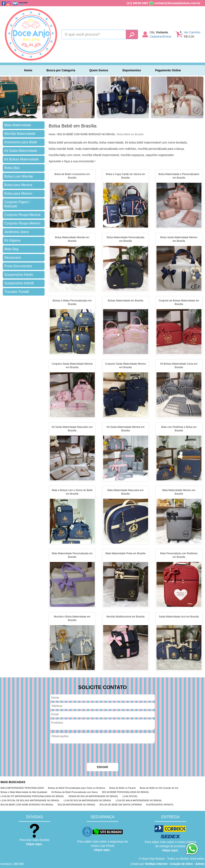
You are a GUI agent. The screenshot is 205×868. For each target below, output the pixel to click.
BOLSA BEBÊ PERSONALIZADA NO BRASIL (126, 792)
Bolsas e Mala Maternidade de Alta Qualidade (24, 792)
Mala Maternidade (18, 125)
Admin (200, 864)
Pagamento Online (168, 70)
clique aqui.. (35, 844)
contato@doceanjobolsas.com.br (177, 3)
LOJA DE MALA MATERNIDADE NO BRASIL (139, 800)
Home (28, 70)
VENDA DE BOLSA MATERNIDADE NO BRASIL (93, 796)
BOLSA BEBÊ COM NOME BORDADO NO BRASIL (86, 134)
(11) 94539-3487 (138, 3)
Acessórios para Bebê (21, 142)
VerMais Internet (156, 864)
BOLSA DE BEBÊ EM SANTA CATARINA (121, 805)
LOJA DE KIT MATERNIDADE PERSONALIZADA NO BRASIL (32, 796)
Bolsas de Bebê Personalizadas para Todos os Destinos (77, 788)
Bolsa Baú (12, 168)
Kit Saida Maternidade (21, 151)
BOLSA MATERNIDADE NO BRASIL (77, 805)
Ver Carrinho (192, 32)
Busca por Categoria (61, 70)
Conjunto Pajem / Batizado (17, 204)
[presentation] (82, 754)
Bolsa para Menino (18, 193)
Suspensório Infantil (19, 283)
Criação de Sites (181, 864)
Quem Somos (99, 70)
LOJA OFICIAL (130, 796)
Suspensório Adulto (19, 275)
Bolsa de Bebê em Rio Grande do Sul (159, 788)
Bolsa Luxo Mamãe (19, 176)
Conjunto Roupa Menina (22, 215)
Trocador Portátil (17, 292)
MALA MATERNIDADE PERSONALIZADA (22, 788)
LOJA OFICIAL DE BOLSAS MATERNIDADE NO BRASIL (30, 800)
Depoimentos (132, 70)
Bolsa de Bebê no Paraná (122, 788)
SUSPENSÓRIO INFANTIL (160, 805)
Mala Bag (12, 249)
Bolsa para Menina (18, 185)
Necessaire (13, 258)
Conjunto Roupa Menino (22, 223)
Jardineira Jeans (17, 232)
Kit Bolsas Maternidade (22, 159)
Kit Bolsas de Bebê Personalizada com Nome (75, 792)
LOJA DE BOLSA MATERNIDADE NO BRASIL (87, 800)
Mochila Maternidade (20, 134)
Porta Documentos (18, 266)
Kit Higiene (12, 240)
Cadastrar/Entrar (160, 37)
